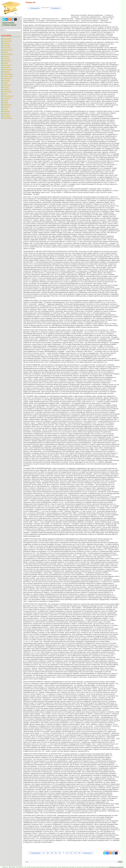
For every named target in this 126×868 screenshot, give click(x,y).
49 (52, 853)
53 (67, 853)
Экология (6, 113)
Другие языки (8, 50)
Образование (8, 74)
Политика (6, 81)
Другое (6, 52)
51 (60, 853)
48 (48, 853)
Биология (6, 43)
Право (5, 83)
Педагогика (7, 78)
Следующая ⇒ (56, 8)
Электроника (8, 118)
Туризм (6, 100)
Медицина (7, 67)
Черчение (7, 111)
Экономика (7, 116)
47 (44, 853)
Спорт (5, 94)
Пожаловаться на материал (116, 867)
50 (56, 853)
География (7, 45)
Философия (7, 105)
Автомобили (7, 39)
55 (75, 853)
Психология (7, 85)
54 (71, 853)
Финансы (6, 107)
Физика (6, 103)
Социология (7, 92)
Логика (6, 63)
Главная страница (8, 23)
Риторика (6, 89)
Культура (6, 59)
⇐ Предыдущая (34, 8)
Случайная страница (9, 25)
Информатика (8, 54)
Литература (7, 61)
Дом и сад (7, 48)
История (6, 56)
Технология (7, 98)
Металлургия (8, 70)
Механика (7, 72)
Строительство (8, 96)
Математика (7, 65)
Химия (5, 109)
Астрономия (7, 41)
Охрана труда (8, 76)
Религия (6, 87)
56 (79, 853)
